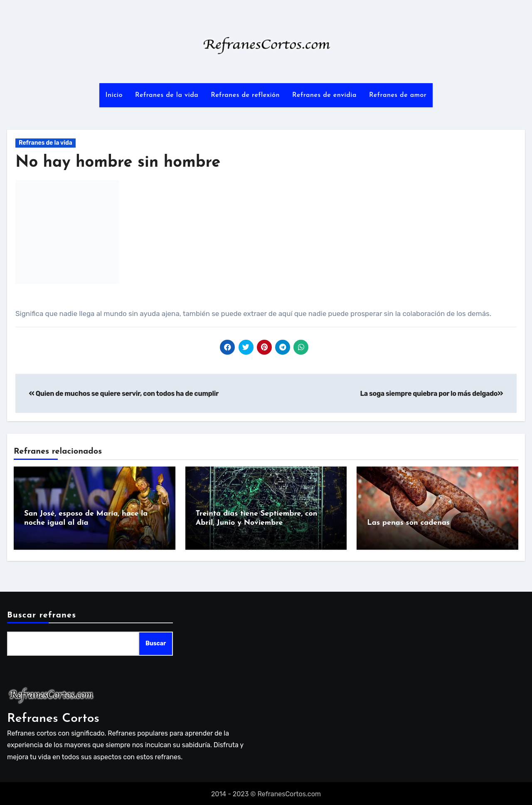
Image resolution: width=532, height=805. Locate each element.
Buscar (156, 642)
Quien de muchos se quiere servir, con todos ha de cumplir (124, 394)
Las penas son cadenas (408, 523)
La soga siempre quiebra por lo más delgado (432, 394)
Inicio (114, 95)
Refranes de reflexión (245, 95)
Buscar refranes (42, 614)
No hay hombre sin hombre (118, 163)
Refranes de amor (398, 95)
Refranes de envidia (324, 95)
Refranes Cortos (53, 717)
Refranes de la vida (167, 95)
